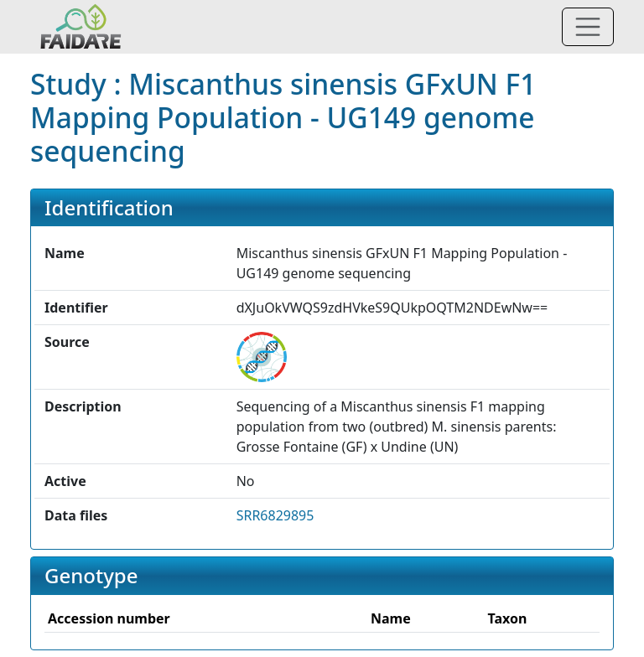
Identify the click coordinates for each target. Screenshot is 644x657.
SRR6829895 (275, 515)
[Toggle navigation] (588, 27)
